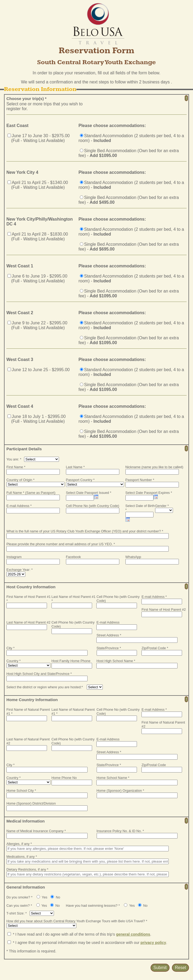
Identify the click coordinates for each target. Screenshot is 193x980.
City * (11, 648)
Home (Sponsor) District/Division (31, 803)
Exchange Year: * (19, 570)
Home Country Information (32, 700)
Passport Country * (80, 480)
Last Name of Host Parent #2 (28, 622)
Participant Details (24, 449)
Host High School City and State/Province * (39, 674)
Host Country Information (31, 587)
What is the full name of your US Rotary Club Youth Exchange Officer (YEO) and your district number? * (85, 531)
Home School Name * (113, 778)
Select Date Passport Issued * (89, 493)
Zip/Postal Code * (155, 648)
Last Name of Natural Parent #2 (28, 741)
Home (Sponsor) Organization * (121, 791)
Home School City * (21, 791)
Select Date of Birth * (140, 508)
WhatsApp (133, 557)
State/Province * (109, 648)
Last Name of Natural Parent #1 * (73, 712)
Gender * (162, 506)
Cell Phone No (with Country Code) (93, 506)
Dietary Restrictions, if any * (27, 869)
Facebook (73, 557)
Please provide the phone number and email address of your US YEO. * (61, 544)
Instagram (14, 557)
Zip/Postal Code (154, 765)
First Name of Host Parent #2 (164, 610)
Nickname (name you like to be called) (154, 467)
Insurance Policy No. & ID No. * (120, 831)
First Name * (16, 467)
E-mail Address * (19, 506)
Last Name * (75, 467)
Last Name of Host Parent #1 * (74, 599)
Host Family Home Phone (71, 661)
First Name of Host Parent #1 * (29, 599)
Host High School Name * (116, 661)
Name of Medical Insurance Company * (36, 831)
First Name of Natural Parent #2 (163, 724)
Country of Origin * (20, 480)
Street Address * (109, 635)
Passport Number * (140, 480)
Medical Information (25, 821)
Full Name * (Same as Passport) (31, 493)
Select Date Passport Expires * (149, 493)
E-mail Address (108, 622)
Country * (13, 661)
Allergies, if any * (19, 844)
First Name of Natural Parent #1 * (28, 712)
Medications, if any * (22, 857)
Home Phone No (64, 778)
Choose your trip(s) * (26, 99)
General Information (26, 887)
